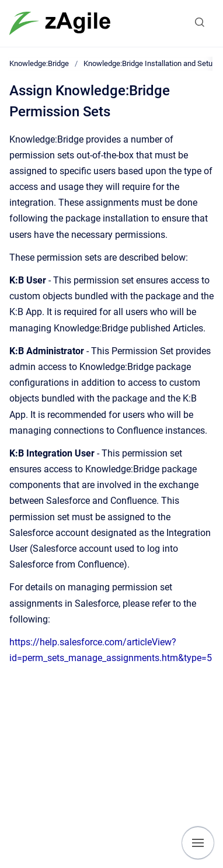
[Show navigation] (198, 843)
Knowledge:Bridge (39, 63)
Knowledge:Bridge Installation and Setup (150, 63)
